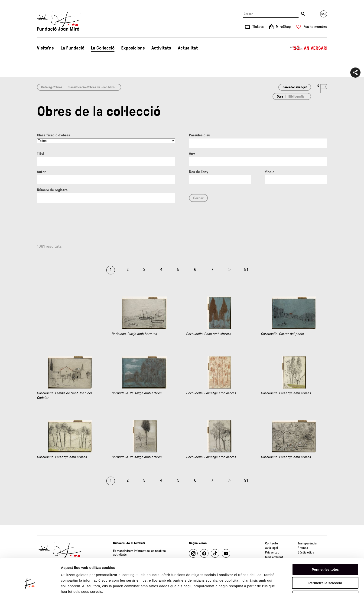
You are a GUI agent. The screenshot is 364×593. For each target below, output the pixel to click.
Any (192, 154)
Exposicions (133, 48)
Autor (41, 172)
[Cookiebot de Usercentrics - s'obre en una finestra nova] (30, 584)
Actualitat (188, 48)
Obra (280, 97)
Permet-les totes (325, 540)
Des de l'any (199, 172)
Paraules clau (200, 135)
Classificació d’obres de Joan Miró (91, 87)
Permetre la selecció (325, 553)
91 (246, 270)
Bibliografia (296, 97)
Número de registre (52, 190)
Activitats (161, 48)
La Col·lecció (103, 48)
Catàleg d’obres (52, 87)
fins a (270, 172)
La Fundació (72, 48)
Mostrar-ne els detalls (79, 584)
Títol (41, 154)
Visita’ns (45, 48)
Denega (325, 567)
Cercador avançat (295, 87)
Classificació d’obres (54, 135)
